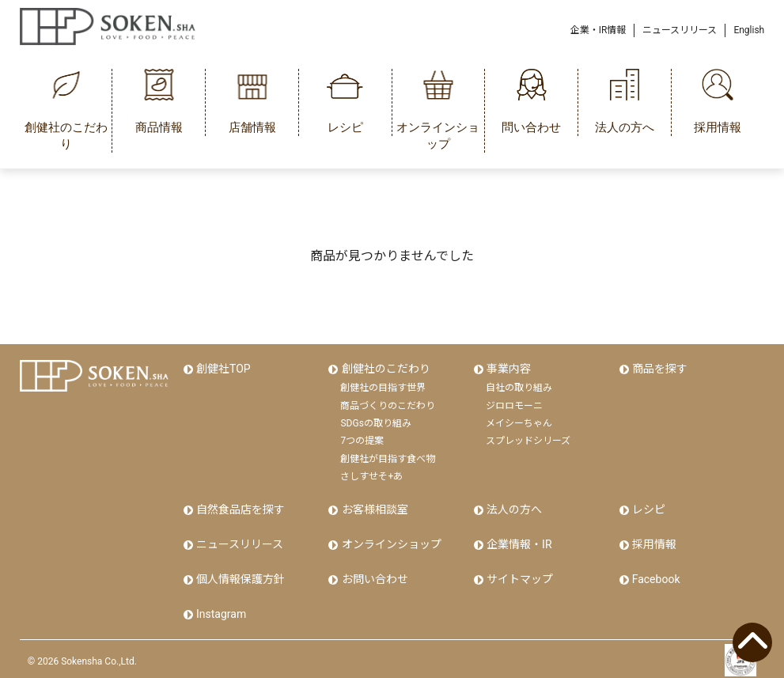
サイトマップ (519, 576)
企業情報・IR (518, 542)
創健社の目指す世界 (383, 387)
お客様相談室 (373, 509)
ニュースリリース (680, 30)
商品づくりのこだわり (388, 404)
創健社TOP (223, 369)
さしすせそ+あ (371, 475)
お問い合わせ (373, 576)
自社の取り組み (519, 387)
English (749, 30)
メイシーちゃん (519, 422)
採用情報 (653, 542)
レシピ (648, 509)
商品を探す (659, 369)
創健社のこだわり (384, 369)
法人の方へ (513, 509)
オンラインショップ (390, 542)
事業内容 (508, 369)
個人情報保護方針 (240, 576)
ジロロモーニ (514, 404)
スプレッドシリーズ (528, 440)
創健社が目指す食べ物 (388, 457)
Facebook (655, 576)
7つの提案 (362, 440)
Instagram (220, 609)
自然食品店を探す (240, 509)
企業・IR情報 (598, 30)
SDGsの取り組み (375, 422)
